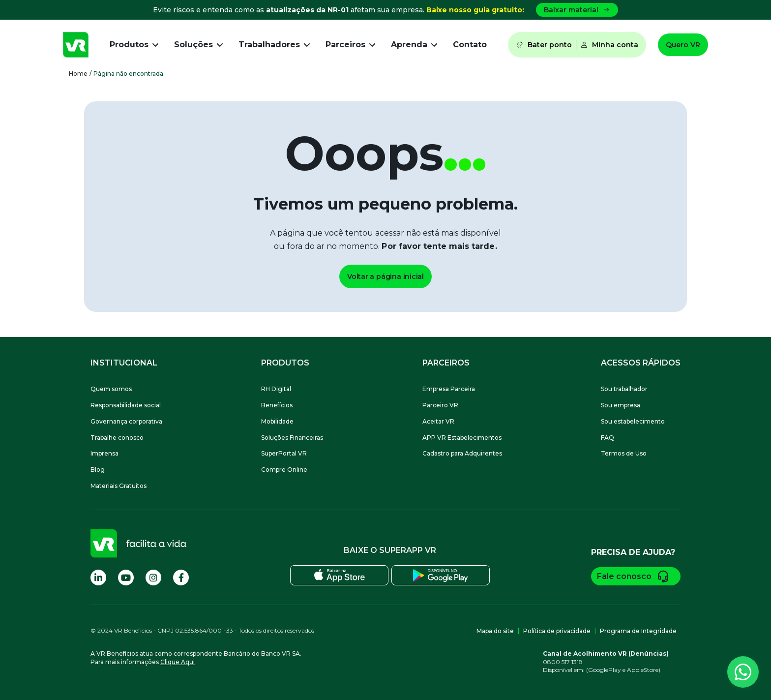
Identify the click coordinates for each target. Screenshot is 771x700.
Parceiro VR (440, 405)
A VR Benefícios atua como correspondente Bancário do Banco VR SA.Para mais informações (196, 658)
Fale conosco (636, 576)
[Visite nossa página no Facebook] (181, 578)
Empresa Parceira (449, 389)
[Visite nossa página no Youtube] (126, 578)
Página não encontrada (128, 74)
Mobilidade (277, 421)
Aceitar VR (438, 421)
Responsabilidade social (126, 405)
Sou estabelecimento (633, 421)
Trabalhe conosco (117, 438)
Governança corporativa (126, 421)
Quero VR (683, 45)
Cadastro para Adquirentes (462, 453)
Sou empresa (621, 405)
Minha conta (609, 45)
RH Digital (276, 389)
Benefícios (277, 405)
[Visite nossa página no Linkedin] (98, 578)
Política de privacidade (557, 631)
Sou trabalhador (624, 389)
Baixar (577, 10)
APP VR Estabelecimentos (462, 438)
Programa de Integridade (638, 631)
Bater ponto (544, 45)
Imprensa (104, 453)
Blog (98, 470)
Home (78, 74)
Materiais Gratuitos (119, 486)
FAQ (608, 438)
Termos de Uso (624, 453)
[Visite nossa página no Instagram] (153, 578)
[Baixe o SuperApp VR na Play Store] (441, 575)
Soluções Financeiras (292, 438)
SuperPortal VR (284, 453)
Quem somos (111, 389)
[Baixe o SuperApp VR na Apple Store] (340, 575)
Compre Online (284, 470)
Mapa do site (495, 631)
